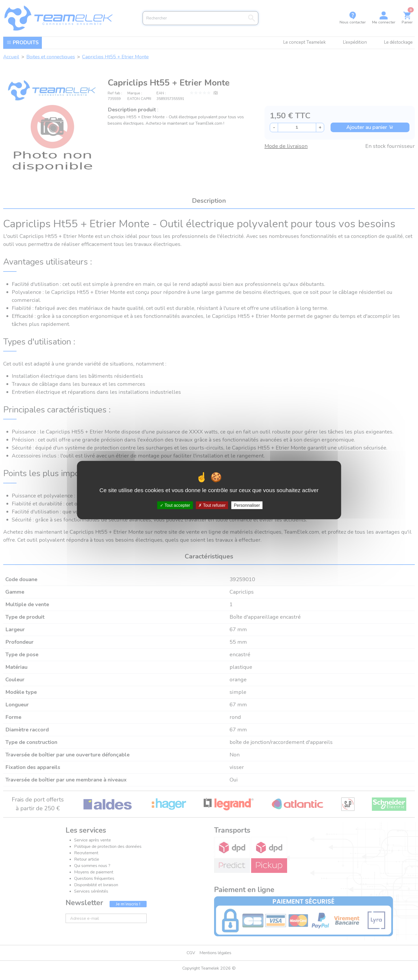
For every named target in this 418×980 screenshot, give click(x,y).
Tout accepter (175, 505)
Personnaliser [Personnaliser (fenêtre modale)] (247, 505)
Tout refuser (212, 505)
